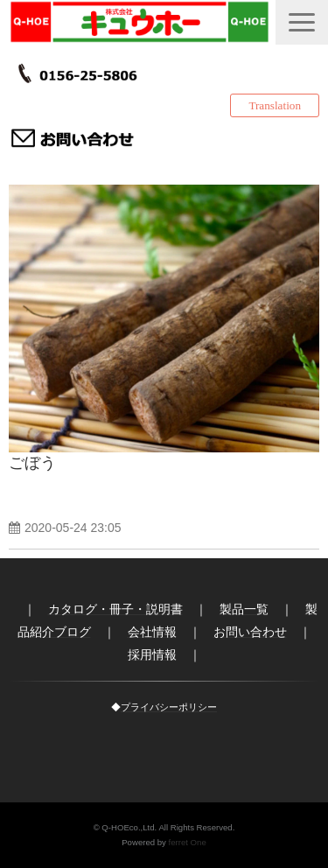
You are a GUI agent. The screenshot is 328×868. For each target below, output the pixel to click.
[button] (302, 22)
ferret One (188, 842)
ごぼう (32, 463)
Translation (275, 105)
